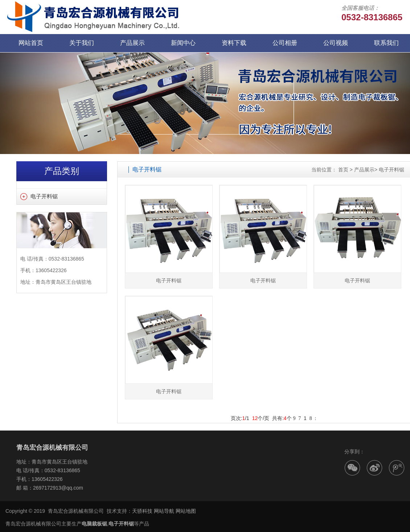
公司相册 (285, 43)
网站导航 (164, 511)
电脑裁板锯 (94, 524)
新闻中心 (183, 43)
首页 (343, 170)
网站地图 (186, 511)
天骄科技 (142, 511)
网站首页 (31, 43)
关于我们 (82, 43)
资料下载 (234, 43)
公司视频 (336, 43)
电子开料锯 (44, 196)
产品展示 (132, 43)
